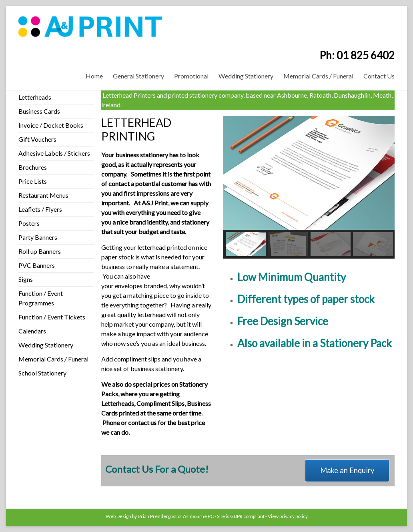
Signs (26, 279)
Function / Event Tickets (52, 317)
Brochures (33, 167)
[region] (309, 187)
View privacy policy (288, 516)
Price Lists (33, 181)
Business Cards (39, 111)
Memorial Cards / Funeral (318, 76)
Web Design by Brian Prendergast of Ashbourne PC (160, 516)
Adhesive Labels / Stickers (54, 153)
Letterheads (35, 97)
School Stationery (42, 373)
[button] (246, 244)
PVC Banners (37, 265)
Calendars (32, 331)
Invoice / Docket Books (51, 125)
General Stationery (138, 76)
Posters (29, 223)
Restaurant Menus (43, 195)
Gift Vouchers (37, 139)
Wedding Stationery (246, 76)
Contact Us (379, 76)
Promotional (191, 76)
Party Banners (38, 237)
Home (94, 76)
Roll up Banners (40, 251)
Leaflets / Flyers (40, 209)
